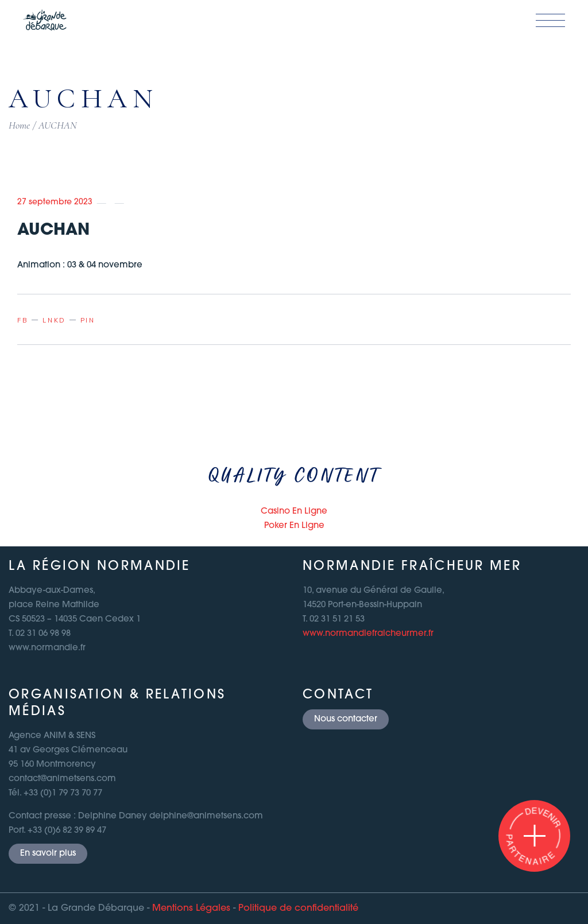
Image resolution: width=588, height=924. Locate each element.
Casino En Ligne (294, 512)
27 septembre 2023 (55, 202)
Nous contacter (346, 719)
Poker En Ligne (294, 526)
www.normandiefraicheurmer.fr (368, 634)
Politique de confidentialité (298, 909)
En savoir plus (48, 854)
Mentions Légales (191, 909)
